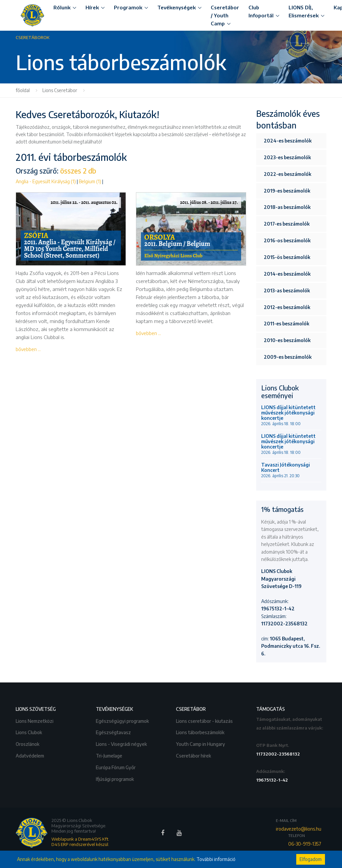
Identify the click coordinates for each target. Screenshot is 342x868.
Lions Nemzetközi (35, 720)
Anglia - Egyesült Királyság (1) (46, 181)
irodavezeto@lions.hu (299, 829)
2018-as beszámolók (287, 207)
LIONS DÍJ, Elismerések (304, 11)
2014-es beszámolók (287, 274)
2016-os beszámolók (287, 240)
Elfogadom (311, 859)
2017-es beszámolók (287, 224)
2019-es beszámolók (287, 191)
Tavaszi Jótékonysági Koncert (286, 470)
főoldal (23, 90)
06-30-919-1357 (305, 844)
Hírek (92, 7)
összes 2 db (78, 171)
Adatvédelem (30, 755)
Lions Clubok (29, 732)
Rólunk (62, 7)
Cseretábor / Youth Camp (225, 15)
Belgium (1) (90, 181)
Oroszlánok (28, 743)
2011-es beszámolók (287, 324)
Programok (128, 7)
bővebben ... (28, 349)
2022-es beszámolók (288, 174)
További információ (216, 859)
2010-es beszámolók (287, 340)
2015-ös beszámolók (287, 257)
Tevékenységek (177, 7)
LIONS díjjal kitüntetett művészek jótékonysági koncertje (288, 415)
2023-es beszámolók (287, 157)
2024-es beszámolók (288, 141)
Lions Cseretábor (60, 90)
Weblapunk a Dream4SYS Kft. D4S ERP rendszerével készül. (80, 842)
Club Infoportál (261, 11)
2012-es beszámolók (287, 307)
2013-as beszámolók (287, 291)
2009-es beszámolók (288, 357)
